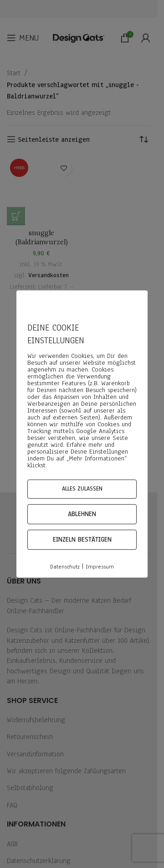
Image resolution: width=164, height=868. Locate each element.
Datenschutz (65, 567)
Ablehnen (82, 514)
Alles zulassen (82, 489)
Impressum (100, 567)
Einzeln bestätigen (82, 540)
